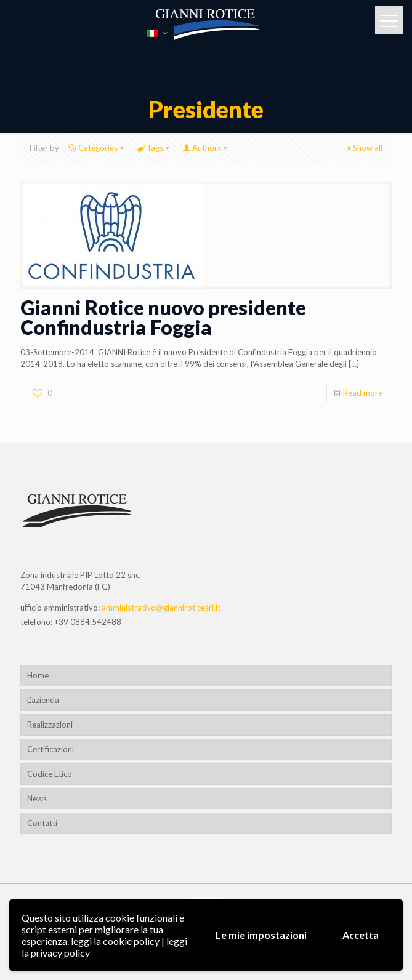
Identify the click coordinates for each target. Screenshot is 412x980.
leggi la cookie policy (115, 941)
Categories (97, 148)
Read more (363, 393)
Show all (364, 148)
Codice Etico (50, 774)
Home (38, 675)
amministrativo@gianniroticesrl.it (161, 608)
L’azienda (43, 700)
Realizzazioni (50, 725)
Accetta (361, 935)
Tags (154, 148)
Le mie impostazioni (261, 935)
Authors (206, 148)
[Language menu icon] (157, 33)
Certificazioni (50, 749)
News (37, 798)
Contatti (42, 823)
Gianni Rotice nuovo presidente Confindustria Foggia (163, 317)
